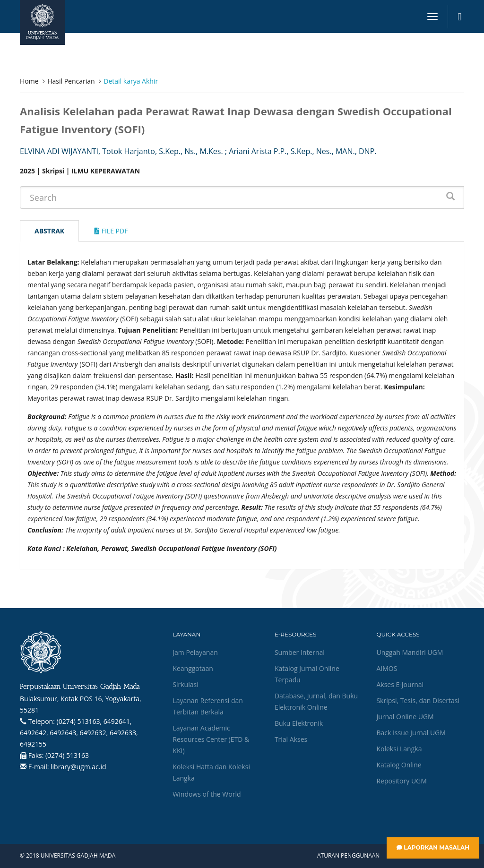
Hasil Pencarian (71, 81)
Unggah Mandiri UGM (410, 652)
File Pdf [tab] (111, 231)
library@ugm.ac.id (78, 767)
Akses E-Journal (400, 684)
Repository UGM (401, 781)
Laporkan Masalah (433, 847)
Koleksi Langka (399, 749)
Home (29, 81)
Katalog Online (399, 765)
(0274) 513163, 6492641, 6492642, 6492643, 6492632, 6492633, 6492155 (79, 733)
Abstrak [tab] (49, 231)
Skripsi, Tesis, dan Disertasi (418, 700)
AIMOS (387, 668)
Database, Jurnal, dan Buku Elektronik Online (316, 701)
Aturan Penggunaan (348, 856)
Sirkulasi (185, 684)
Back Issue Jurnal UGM (411, 733)
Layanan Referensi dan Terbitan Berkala (207, 706)
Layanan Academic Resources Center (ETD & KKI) (211, 739)
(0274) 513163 (67, 755)
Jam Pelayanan (195, 652)
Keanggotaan (193, 668)
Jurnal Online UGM (405, 717)
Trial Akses (291, 739)
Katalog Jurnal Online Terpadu (307, 674)
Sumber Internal (300, 652)
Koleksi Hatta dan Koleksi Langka (211, 772)
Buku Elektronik (299, 723)
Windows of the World (207, 794)
